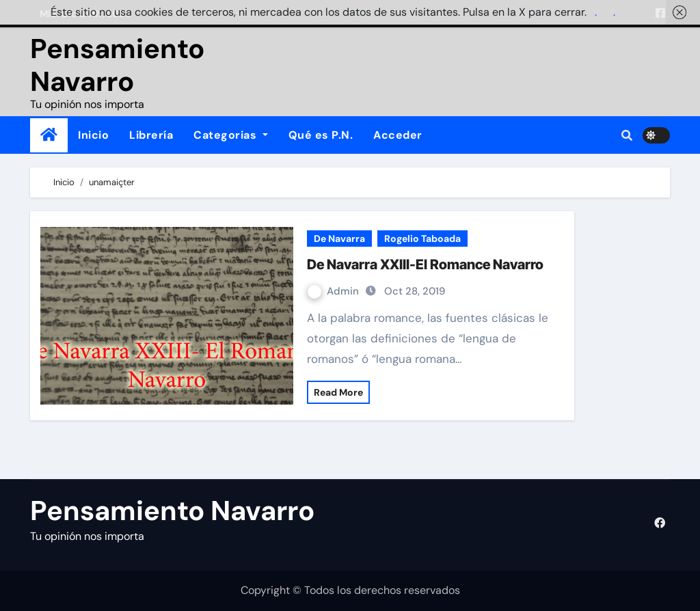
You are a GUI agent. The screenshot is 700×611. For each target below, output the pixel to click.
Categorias (231, 135)
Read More (338, 392)
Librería (151, 135)
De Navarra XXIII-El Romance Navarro (425, 264)
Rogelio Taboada (422, 239)
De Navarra (339, 239)
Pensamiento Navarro (117, 65)
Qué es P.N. (321, 135)
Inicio (93, 135)
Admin (335, 291)
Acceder (398, 135)
